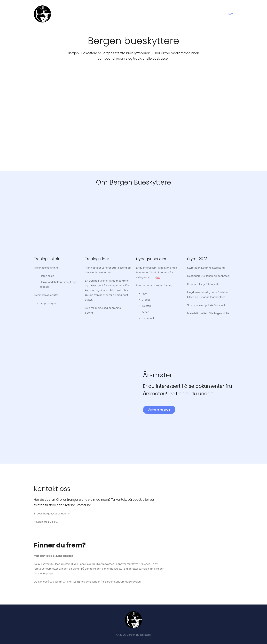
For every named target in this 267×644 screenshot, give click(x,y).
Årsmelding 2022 (159, 410)
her (158, 277)
